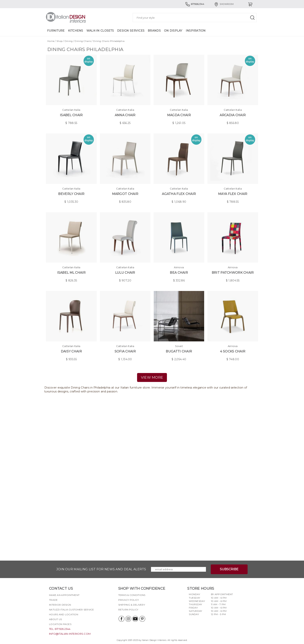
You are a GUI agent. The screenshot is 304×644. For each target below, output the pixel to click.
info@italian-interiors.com (70, 634)
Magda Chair (179, 115)
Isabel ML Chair (71, 273)
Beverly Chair (71, 194)
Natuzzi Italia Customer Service (72, 610)
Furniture (56, 31)
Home (51, 41)
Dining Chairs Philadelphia (109, 41)
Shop (59, 41)
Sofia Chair (125, 351)
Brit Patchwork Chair (233, 273)
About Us (55, 619)
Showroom (224, 4)
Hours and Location (64, 614)
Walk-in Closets (100, 31)
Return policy (128, 610)
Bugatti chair (179, 351)
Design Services (131, 31)
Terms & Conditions (132, 595)
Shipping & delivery (132, 605)
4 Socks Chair (233, 351)
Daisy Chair (71, 351)
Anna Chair (125, 115)
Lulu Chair (125, 273)
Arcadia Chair (233, 115)
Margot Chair (125, 194)
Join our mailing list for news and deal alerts (101, 569)
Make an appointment (64, 595)
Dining (69, 41)
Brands (154, 31)
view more (152, 377)
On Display (173, 31)
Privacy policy (129, 600)
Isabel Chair (71, 115)
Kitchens (76, 31)
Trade (53, 600)
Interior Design (60, 605)
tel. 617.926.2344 (60, 629)
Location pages (60, 624)
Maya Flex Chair (233, 194)
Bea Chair (179, 273)
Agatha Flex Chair (179, 194)
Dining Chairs (83, 41)
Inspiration (196, 31)
